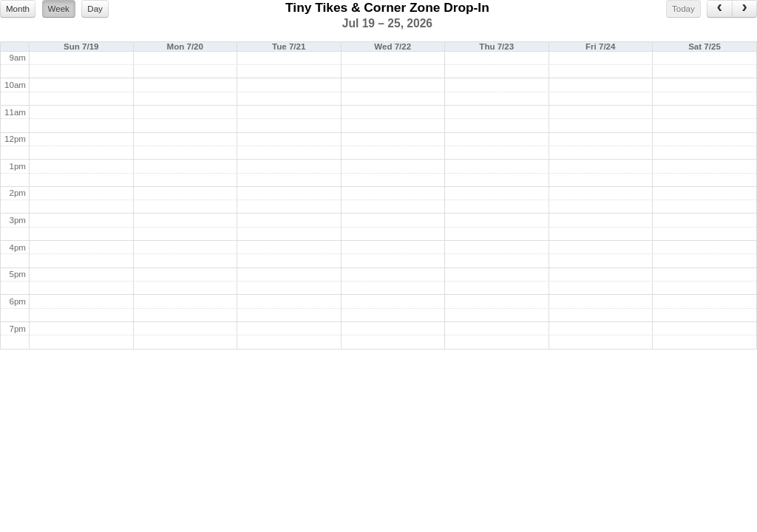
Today (683, 9)
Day (95, 9)
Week (59, 9)
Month (18, 9)
